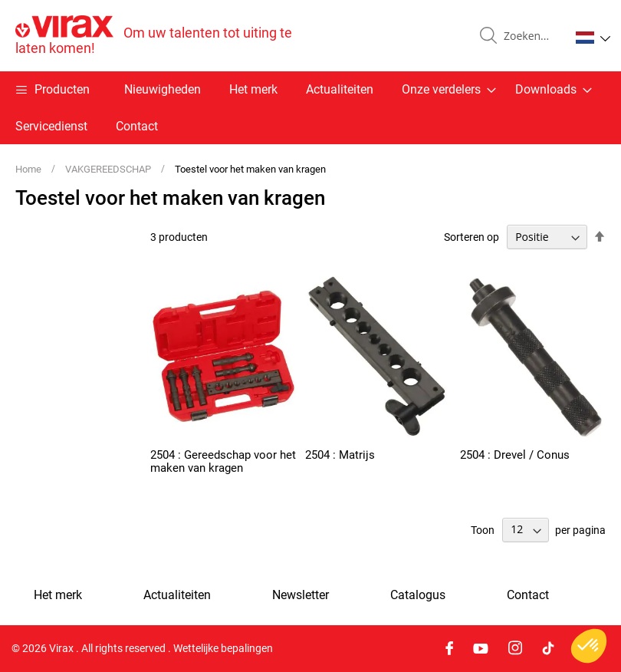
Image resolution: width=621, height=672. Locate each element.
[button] (593, 38)
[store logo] (163, 36)
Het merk (253, 89)
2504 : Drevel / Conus (515, 455)
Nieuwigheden (163, 89)
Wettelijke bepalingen (223, 648)
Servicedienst (51, 126)
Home (30, 169)
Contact (137, 126)
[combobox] (531, 36)
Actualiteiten (340, 89)
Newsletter (301, 595)
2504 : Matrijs (340, 455)
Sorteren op (472, 237)
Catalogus (418, 595)
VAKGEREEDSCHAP (109, 169)
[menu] (310, 108)
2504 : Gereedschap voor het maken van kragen (223, 461)
